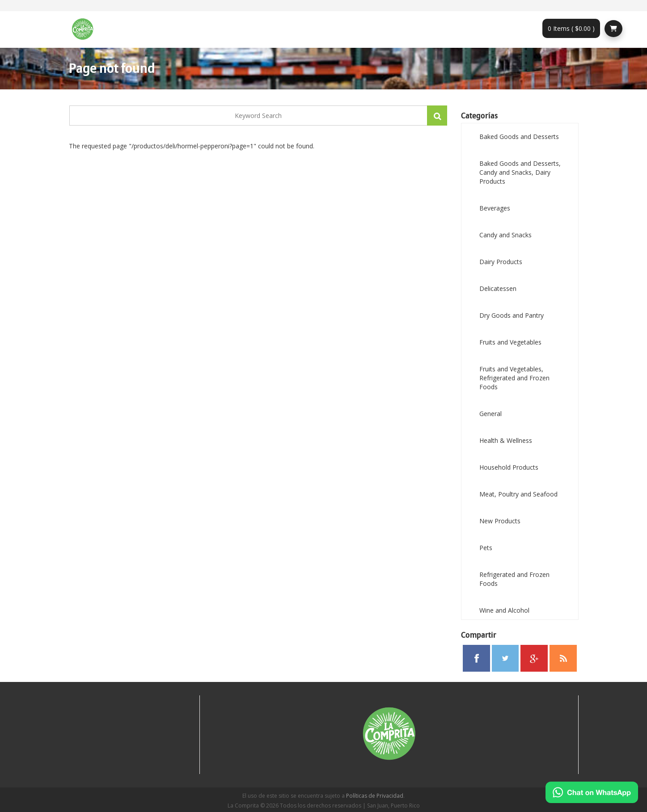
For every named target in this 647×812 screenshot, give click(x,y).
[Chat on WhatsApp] (592, 792)
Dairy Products (501, 262)
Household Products (509, 467)
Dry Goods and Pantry (512, 315)
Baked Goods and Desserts (519, 137)
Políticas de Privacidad (375, 796)
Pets (486, 548)
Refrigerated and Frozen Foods (514, 579)
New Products (500, 521)
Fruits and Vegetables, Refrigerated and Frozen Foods (514, 378)
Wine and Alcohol (504, 610)
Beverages (495, 208)
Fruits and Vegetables (510, 342)
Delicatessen (498, 288)
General (491, 414)
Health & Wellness (506, 440)
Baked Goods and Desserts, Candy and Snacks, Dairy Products (520, 172)
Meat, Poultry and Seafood (518, 494)
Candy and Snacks (505, 235)
